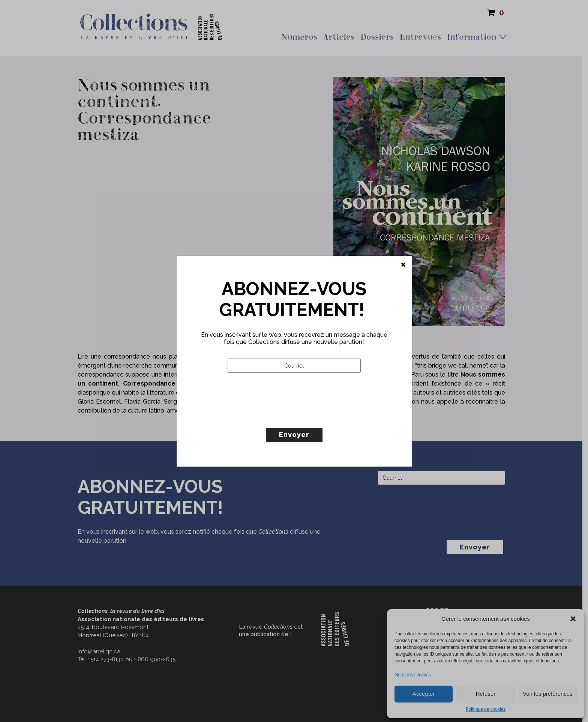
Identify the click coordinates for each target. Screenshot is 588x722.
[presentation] (285, 416)
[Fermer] (403, 265)
